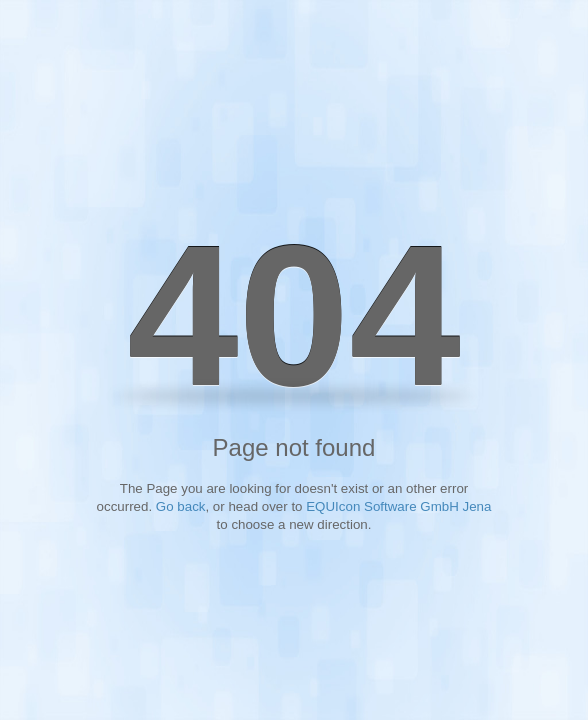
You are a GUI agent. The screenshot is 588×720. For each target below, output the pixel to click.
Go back (181, 506)
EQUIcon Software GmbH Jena (398, 506)
